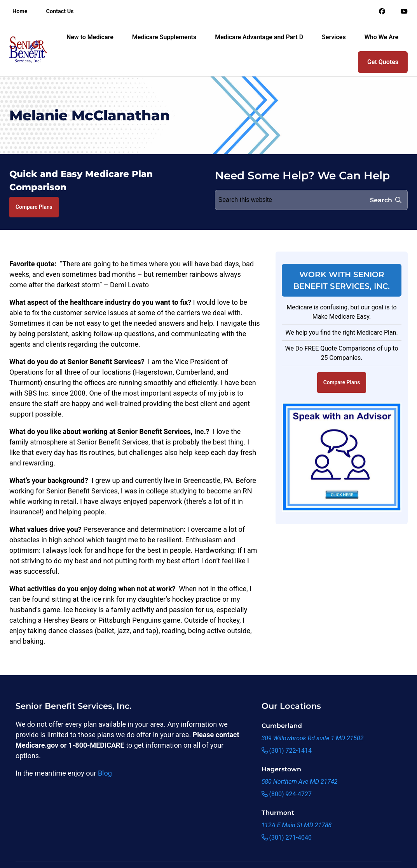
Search (386, 200)
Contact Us (60, 11)
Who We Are (381, 37)
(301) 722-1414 (287, 751)
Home (20, 11)
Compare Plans (34, 207)
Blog (105, 773)
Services (334, 37)
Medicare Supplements (164, 37)
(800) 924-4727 (287, 794)
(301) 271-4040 (287, 838)
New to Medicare (90, 37)
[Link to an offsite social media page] (382, 12)
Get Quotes (383, 62)
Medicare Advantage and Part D (259, 37)
